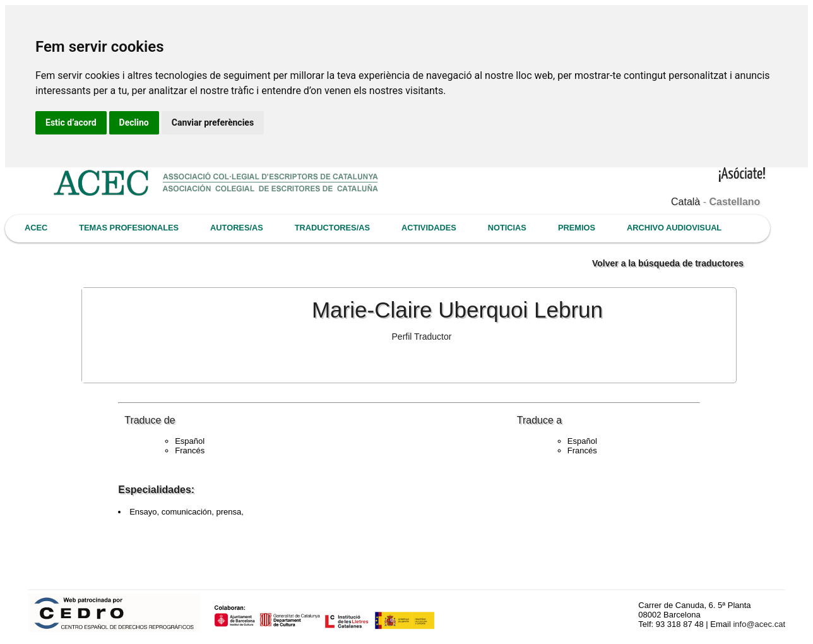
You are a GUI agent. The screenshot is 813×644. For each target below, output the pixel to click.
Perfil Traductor (422, 337)
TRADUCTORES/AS (332, 228)
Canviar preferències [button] (213, 122)
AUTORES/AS (237, 228)
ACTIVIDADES (429, 228)
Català (685, 202)
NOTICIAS (507, 228)
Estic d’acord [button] (71, 122)
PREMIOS (577, 228)
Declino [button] (134, 122)
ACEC (36, 228)
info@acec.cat (759, 624)
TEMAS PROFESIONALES (129, 228)
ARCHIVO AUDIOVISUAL (674, 228)
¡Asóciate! (742, 175)
